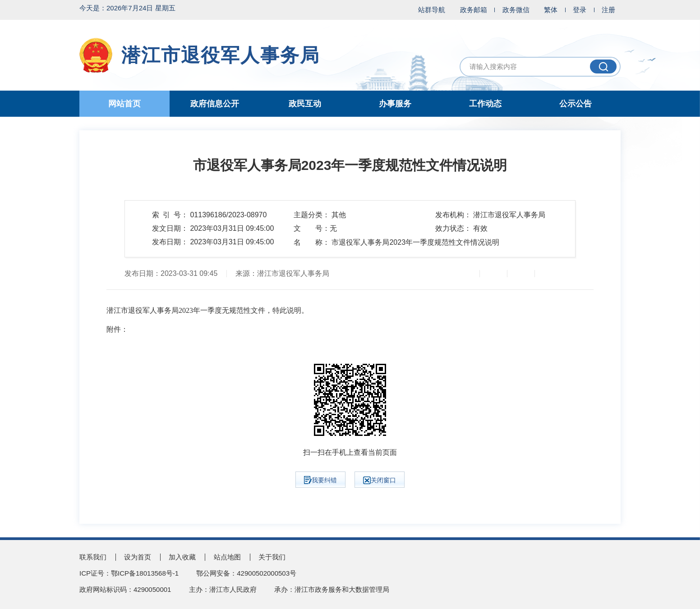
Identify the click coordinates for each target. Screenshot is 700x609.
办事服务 (395, 104)
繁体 (551, 10)
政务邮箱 (474, 10)
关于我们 (272, 557)
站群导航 (432, 10)
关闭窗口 (380, 480)
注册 (608, 10)
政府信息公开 (215, 104)
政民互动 (305, 104)
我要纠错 (320, 480)
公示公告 (576, 104)
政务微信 (516, 10)
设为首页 (138, 557)
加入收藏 (182, 557)
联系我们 (93, 557)
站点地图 (227, 557)
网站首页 (124, 104)
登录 (580, 10)
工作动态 (485, 104)
